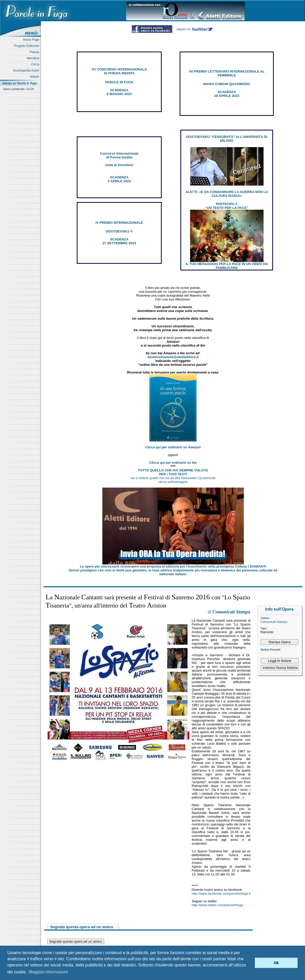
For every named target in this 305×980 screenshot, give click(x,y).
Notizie (35, 77)
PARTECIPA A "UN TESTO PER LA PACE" (227, 206)
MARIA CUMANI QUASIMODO (227, 84)
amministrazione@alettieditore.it (173, 357)
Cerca (36, 64)
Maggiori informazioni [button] (48, 972)
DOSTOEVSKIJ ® (119, 231)
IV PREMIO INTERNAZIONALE (119, 223)
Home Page (32, 40)
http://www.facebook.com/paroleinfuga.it (221, 893)
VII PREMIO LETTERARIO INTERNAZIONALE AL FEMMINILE (227, 73)
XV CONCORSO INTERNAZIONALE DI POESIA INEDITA (119, 71)
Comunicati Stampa (274, 622)
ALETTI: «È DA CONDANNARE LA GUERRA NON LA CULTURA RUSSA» (227, 194)
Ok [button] (276, 963)
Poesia (35, 52)
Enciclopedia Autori (27, 70)
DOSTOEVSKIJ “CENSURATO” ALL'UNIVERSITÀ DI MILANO (227, 139)
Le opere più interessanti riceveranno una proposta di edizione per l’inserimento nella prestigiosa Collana (173, 566)
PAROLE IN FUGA (119, 82)
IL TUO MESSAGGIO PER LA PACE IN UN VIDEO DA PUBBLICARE (227, 266)
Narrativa (34, 58)
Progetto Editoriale (28, 46)
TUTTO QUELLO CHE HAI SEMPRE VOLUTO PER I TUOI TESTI (173, 472)
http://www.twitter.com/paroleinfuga (217, 905)
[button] (250, 963)
